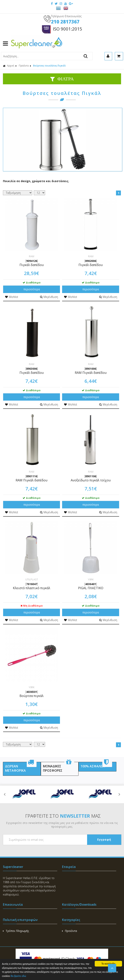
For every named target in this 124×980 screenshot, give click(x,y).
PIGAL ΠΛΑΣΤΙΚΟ (91, 588)
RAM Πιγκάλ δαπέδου (91, 373)
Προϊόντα (24, 66)
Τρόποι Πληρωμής (16, 931)
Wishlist (12, 297)
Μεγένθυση (49, 297)
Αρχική (9, 66)
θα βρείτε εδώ (18, 976)
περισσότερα (32, 289)
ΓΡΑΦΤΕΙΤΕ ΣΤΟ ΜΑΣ (63, 816)
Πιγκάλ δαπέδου (32, 265)
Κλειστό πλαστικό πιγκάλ (32, 588)
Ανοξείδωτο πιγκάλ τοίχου (91, 480)
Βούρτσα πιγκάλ (32, 696)
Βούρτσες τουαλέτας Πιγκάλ (49, 66)
